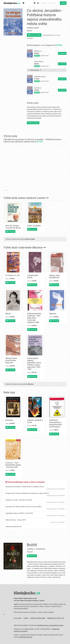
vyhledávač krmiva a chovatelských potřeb (48, 625)
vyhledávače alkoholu (24, 637)
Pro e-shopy (16, 618)
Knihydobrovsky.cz (51, 489)
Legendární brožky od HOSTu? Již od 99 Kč (19, 513)
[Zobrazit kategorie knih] (23, 3)
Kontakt (24, 618)
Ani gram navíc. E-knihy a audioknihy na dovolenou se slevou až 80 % (27, 493)
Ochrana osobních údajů (36, 618)
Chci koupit (10, 231)
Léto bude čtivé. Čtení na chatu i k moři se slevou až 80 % (24, 507)
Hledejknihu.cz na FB (52, 618)
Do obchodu (62, 53)
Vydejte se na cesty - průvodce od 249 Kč (19, 500)
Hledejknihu (12, 3)
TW (61, 618)
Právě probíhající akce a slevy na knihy (25, 482)
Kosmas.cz (53, 522)
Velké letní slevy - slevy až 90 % (16, 520)
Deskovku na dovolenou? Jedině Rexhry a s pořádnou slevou (25, 487)
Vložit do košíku (34, 35)
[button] (39, 3)
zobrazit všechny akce (13, 527)
